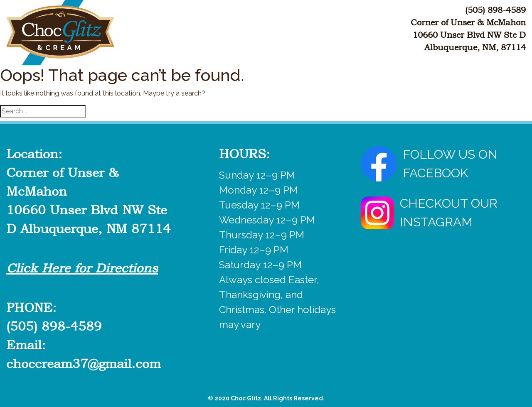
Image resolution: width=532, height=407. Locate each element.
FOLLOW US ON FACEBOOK (429, 164)
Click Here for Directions (82, 268)
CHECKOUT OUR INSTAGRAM (429, 213)
